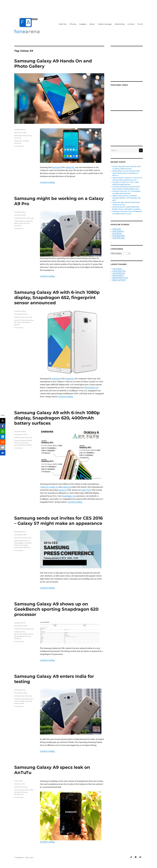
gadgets (21, 543)
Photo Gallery (27, 136)
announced (57, 167)
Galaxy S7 (18, 545)
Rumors (23, 218)
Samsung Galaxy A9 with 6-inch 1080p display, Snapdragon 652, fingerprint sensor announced (57, 297)
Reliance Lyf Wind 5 (119, 280)
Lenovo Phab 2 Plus (119, 271)
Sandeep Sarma (20, 130)
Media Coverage (105, 24)
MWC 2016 (18, 136)
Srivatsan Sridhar (20, 311)
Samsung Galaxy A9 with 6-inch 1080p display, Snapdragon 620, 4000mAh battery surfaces (57, 418)
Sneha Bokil (18, 781)
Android (17, 218)
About (92, 24)
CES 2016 (17, 538)
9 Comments (19, 328)
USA (30, 538)
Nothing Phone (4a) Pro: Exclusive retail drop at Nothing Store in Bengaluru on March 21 (126, 173)
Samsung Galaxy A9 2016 (23, 445)
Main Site (63, 24)
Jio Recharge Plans (119, 236)
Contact (131, 24)
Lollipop (21, 701)
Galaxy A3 (66, 487)
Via (89, 490)
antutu (23, 632)
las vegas (25, 545)
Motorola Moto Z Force (120, 278)
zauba (22, 703)
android (17, 221)
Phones (73, 24)
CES (26, 541)
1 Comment (18, 448)
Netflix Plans (117, 229)
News (22, 317)
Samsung (18, 138)
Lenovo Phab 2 (117, 269)
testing (17, 703)
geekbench (21, 636)
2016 (16, 541)
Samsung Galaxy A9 (21, 443)
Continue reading (47, 182)
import (30, 699)
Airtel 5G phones (118, 231)
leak (18, 792)
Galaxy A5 (54, 487)
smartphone (26, 547)
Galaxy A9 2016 (27, 440)
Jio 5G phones (117, 234)
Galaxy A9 (70, 167)
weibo (84, 490)
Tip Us (140, 24)
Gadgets (83, 24)
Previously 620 (91, 388)
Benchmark (18, 634)
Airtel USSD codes (118, 238)
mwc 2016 (25, 141)
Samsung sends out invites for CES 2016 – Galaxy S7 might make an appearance (58, 521)
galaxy (23, 221)
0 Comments (19, 146)
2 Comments (19, 228)
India (22, 696)
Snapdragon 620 (69, 496)
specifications (19, 794)
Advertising (120, 24)
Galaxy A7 (45, 487)
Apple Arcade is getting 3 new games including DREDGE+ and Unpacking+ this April (127, 198)
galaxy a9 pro (19, 223)
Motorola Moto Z (118, 276)
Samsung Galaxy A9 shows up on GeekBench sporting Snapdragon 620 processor (56, 609)
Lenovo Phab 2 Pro (119, 273)
